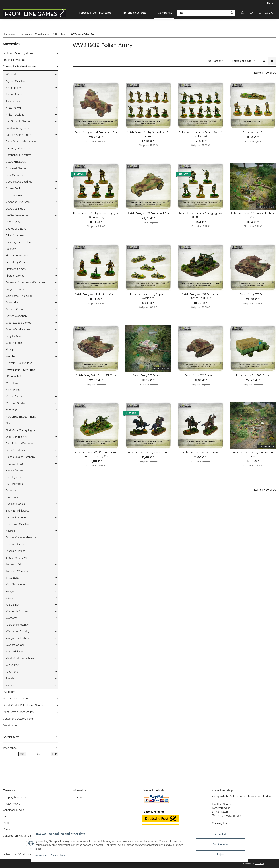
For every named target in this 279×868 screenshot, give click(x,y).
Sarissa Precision (16, 517)
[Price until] (43, 754)
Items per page (242, 61)
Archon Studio (14, 95)
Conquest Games (16, 168)
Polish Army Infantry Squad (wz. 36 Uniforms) (148, 134)
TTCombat (12, 578)
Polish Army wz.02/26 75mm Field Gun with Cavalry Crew (96, 454)
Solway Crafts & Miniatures (22, 537)
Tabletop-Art (13, 564)
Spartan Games (15, 544)
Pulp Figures (13, 477)
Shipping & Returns (14, 797)
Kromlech (12, 356)
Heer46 (10, 350)
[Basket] (266, 13)
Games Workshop (16, 316)
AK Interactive (14, 88)
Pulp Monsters (14, 484)
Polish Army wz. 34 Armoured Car (96, 132)
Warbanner (12, 605)
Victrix (10, 598)
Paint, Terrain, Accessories (18, 712)
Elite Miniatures (15, 235)
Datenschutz (60, 857)
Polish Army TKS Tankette (148, 375)
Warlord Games (15, 645)
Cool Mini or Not (15, 175)
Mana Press (13, 390)
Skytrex (10, 531)
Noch (9, 423)
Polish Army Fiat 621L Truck (253, 375)
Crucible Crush (15, 195)
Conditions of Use (13, 810)
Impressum (43, 857)
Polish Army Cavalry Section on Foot (253, 454)
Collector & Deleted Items (18, 719)
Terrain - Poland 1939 (20, 363)
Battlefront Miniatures (19, 135)
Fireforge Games (16, 269)
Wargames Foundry (18, 631)
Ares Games (13, 101)
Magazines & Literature (16, 699)
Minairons (11, 410)
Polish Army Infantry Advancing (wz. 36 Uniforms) (96, 215)
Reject (219, 855)
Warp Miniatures (15, 652)
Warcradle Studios (17, 611)
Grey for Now (14, 336)
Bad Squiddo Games (18, 121)
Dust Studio (13, 222)
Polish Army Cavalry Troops (201, 452)
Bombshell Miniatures (19, 155)
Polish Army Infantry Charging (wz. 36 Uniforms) (201, 215)
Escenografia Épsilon (18, 242)
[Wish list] (251, 13)
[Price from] (11, 754)
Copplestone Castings (19, 182)
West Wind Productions (20, 658)
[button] (242, 13)
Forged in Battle (15, 289)
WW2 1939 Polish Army (21, 370)
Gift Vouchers (11, 725)
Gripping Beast (15, 343)
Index (6, 823)
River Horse (13, 497)
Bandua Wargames (17, 128)
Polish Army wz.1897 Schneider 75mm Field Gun (201, 296)
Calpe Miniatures (16, 162)
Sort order (215, 61)
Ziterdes (11, 678)
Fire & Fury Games (17, 262)
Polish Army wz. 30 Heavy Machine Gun (253, 215)
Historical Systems (14, 60)
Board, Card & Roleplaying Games (23, 705)
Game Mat (12, 303)
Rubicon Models (15, 504)
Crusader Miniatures (18, 202)
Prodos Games (15, 470)
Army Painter (14, 108)
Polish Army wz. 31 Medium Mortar (96, 294)
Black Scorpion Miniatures (21, 141)
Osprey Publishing (17, 437)
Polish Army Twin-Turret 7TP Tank (96, 375)
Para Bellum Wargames (20, 444)
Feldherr (11, 249)
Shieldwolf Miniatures (18, 524)
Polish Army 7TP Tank (253, 294)
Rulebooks (9, 692)
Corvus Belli (13, 188)
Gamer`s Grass (14, 309)
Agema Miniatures (16, 81)
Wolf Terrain (13, 672)
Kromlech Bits (15, 376)
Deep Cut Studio (16, 209)
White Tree (12, 665)
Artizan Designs (15, 115)
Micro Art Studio (15, 403)
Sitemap (78, 797)
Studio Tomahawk (16, 558)
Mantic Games (14, 397)
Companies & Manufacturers (20, 67)
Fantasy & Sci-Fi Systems (18, 53)
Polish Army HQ (253, 132)
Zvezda (10, 685)
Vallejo (10, 591)
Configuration (219, 846)
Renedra (11, 491)
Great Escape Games (18, 323)
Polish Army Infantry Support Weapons (148, 296)
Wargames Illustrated (19, 638)
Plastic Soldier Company (20, 457)
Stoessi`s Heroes (15, 551)
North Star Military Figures (21, 430)
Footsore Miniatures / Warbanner (25, 282)
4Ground (11, 74)
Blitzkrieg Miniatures (18, 148)
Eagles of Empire (16, 229)
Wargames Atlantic (17, 625)
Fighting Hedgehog (17, 256)
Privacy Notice (12, 804)
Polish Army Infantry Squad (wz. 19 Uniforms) (201, 134)
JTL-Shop (260, 863)
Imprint (7, 816)
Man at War (13, 383)
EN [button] (269, 3)
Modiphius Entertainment (21, 417)
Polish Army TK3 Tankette (201, 375)
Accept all (218, 836)
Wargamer (12, 618)
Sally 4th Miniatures (17, 511)
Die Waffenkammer (17, 215)
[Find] (203, 13)
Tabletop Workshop (17, 571)
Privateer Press (15, 464)
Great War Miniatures (18, 329)
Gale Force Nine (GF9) (19, 296)
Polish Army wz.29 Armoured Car (148, 213)
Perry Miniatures (15, 450)
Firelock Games (15, 276)
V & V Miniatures (16, 584)
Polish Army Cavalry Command (148, 452)
